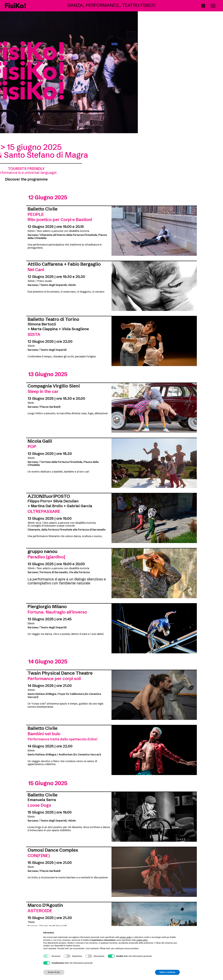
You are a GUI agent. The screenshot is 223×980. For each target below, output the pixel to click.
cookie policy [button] (142, 940)
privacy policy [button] (126, 937)
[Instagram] (203, 6)
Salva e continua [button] (167, 972)
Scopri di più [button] (54, 972)
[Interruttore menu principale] (213, 6)
